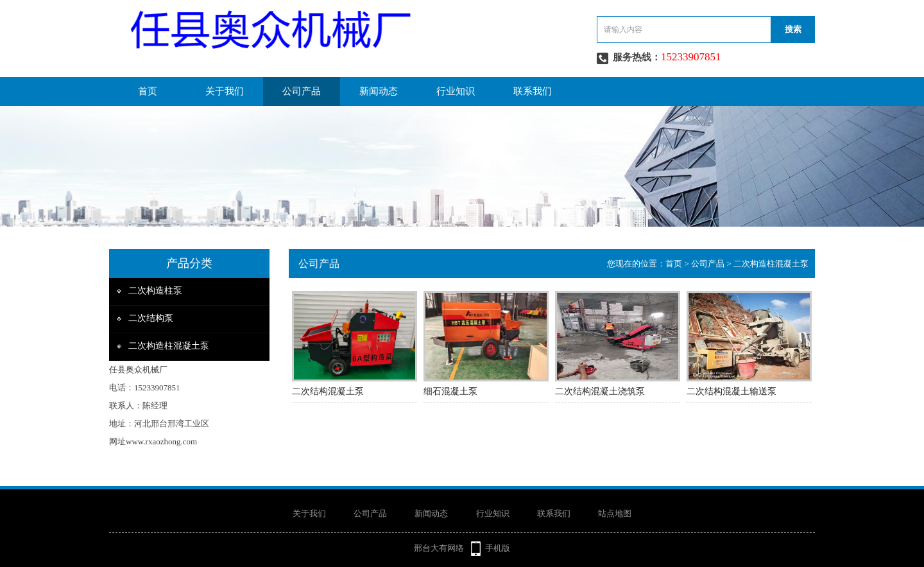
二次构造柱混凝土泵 (169, 346)
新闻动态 (379, 91)
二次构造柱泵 (155, 291)
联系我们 (533, 91)
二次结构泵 (151, 318)
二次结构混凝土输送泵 (732, 391)
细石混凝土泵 (450, 391)
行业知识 (456, 91)
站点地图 (615, 513)
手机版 (498, 548)
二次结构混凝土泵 (328, 391)
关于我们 (225, 91)
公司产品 (302, 91)
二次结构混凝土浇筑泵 (600, 391)
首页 (148, 91)
